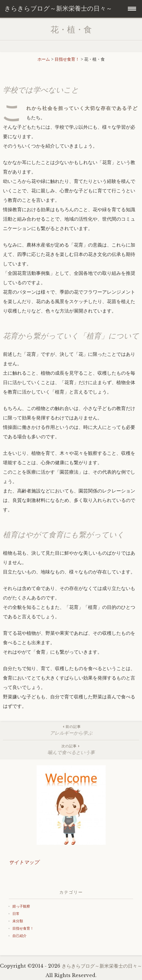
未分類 (18, 921)
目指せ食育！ (23, 928)
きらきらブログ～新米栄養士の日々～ (102, 966)
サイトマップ (24, 862)
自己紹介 (19, 936)
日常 (16, 914)
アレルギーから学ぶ (71, 730)
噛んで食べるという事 (71, 749)
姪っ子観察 (21, 906)
